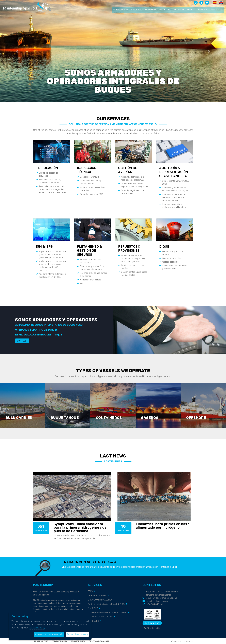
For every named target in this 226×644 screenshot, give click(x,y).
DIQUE (164, 247)
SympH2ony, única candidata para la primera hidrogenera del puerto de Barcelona (81, 527)
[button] (17, 51)
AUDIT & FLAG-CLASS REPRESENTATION (106, 604)
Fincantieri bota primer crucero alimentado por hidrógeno (163, 526)
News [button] (190, 10)
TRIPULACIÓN (47, 168)
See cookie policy (37, 628)
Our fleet (179, 10)
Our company (121, 10)
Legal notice (41, 641)
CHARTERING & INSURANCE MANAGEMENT (107, 613)
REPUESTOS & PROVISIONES (129, 249)
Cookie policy (78, 641)
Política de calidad (153, 628)
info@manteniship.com (158, 601)
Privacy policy (59, 641)
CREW (90, 591)
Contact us (216, 10)
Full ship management (143, 10)
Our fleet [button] (22, 341)
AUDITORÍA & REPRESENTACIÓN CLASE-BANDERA (174, 172)
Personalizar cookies (77, 634)
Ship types (165, 10)
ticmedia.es (188, 641)
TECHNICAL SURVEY (97, 596)
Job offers (201, 10)
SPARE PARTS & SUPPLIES (100, 617)
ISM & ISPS (44, 247)
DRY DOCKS (93, 621)
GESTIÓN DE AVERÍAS (128, 170)
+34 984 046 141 (155, 604)
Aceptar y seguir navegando (49, 634)
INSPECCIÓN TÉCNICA (87, 170)
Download (152, 623)
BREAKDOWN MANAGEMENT (101, 600)
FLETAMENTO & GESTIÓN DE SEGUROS (89, 251)
